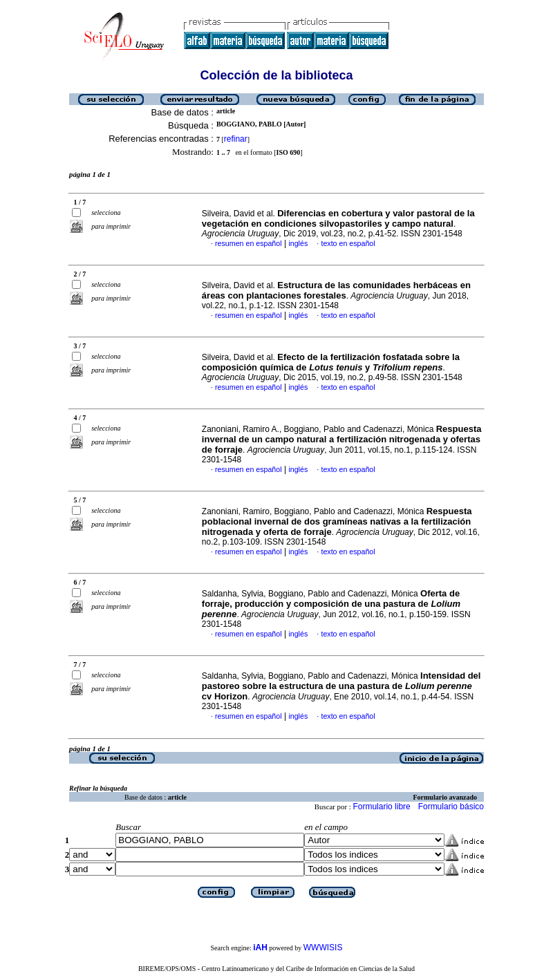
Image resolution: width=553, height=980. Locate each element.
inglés (298, 243)
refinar (236, 139)
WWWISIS (323, 948)
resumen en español (249, 243)
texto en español (348, 243)
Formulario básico (451, 807)
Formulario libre (381, 807)
